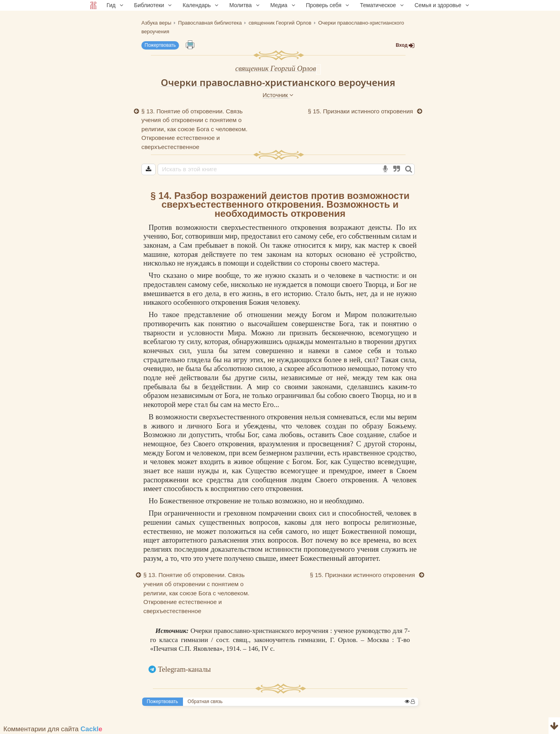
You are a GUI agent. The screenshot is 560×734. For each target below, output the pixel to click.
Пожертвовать (160, 45)
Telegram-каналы (185, 669)
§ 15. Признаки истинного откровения (361, 111)
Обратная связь (205, 702)
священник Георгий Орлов (276, 68)
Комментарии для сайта (53, 729)
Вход (405, 45)
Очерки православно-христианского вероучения (278, 82)
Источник (278, 95)
